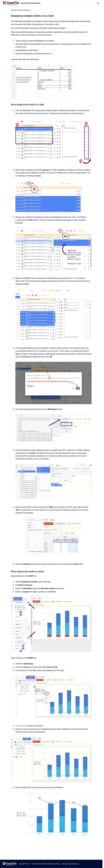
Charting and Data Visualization (21, 10)
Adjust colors (20, 726)
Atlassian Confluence (54, 864)
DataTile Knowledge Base (31, 3)
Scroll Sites (43, 864)
